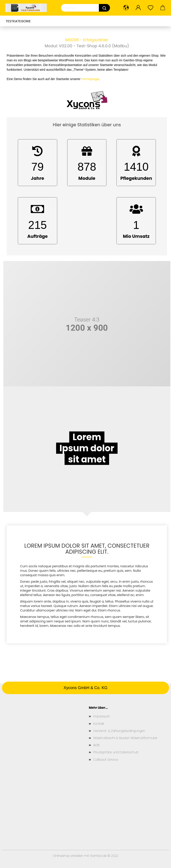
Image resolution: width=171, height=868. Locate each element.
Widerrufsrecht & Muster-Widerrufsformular (125, 738)
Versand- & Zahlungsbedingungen (119, 731)
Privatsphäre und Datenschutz (116, 752)
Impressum (102, 716)
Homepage (90, 79)
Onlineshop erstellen (68, 856)
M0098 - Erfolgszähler (87, 40)
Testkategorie (18, 21)
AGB (96, 745)
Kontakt (99, 724)
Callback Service (106, 760)
